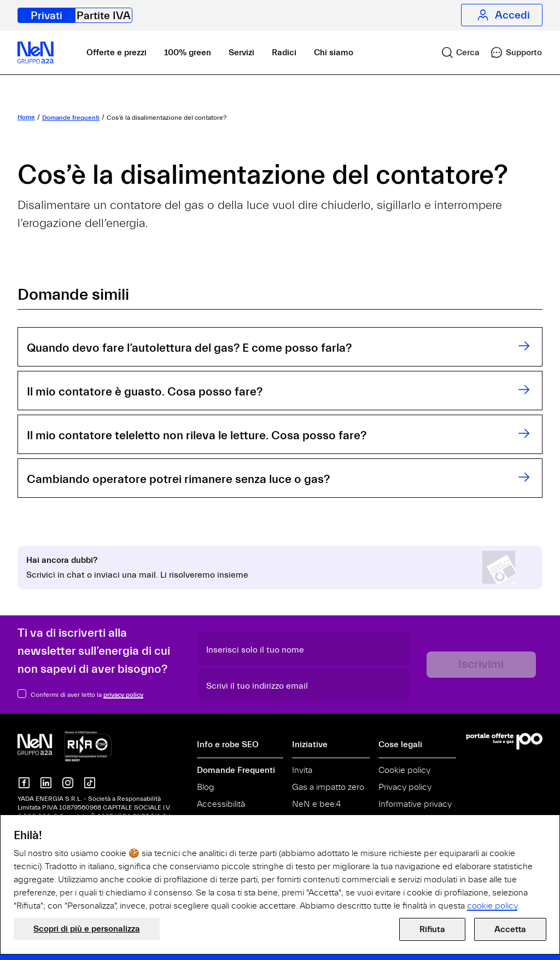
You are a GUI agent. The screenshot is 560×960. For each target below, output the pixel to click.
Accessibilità (221, 804)
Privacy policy (405, 787)
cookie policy (492, 906)
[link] (456, 53)
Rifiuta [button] (432, 929)
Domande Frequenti (236, 770)
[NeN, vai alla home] (36, 53)
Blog (206, 787)
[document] (280, 870)
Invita (302, 770)
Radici (284, 53)
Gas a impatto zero (328, 787)
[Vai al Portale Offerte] (504, 741)
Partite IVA (104, 16)
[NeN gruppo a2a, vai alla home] (65, 746)
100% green (188, 53)
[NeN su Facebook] (24, 783)
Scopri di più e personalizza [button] (87, 929)
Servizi (241, 53)
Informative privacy (415, 804)
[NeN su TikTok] (90, 783)
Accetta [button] (510, 929)
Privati (46, 16)
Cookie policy (404, 770)
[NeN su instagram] (68, 783)
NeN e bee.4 (316, 804)
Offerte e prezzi (116, 53)
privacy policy (123, 695)
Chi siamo (334, 53)
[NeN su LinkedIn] (46, 783)
